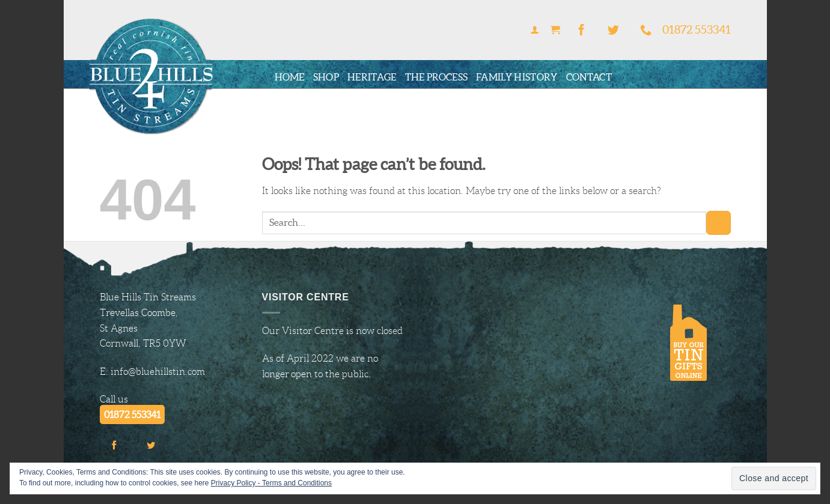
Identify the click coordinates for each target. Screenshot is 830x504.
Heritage (372, 77)
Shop (326, 77)
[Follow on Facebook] (581, 31)
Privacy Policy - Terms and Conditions (271, 483)
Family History (517, 77)
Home (290, 77)
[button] (535, 30)
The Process (437, 77)
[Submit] (718, 223)
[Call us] (646, 31)
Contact (589, 77)
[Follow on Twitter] (614, 31)
